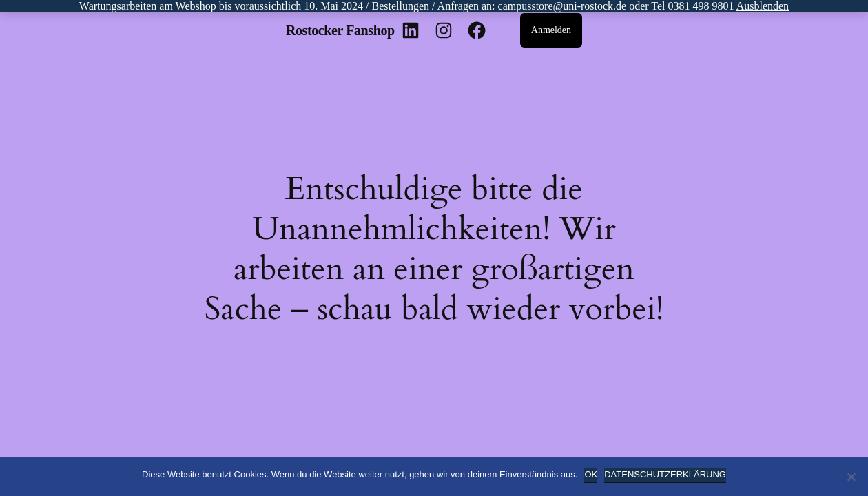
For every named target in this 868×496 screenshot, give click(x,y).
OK (591, 474)
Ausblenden (763, 6)
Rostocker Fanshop (340, 30)
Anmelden (551, 30)
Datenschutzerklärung (665, 474)
